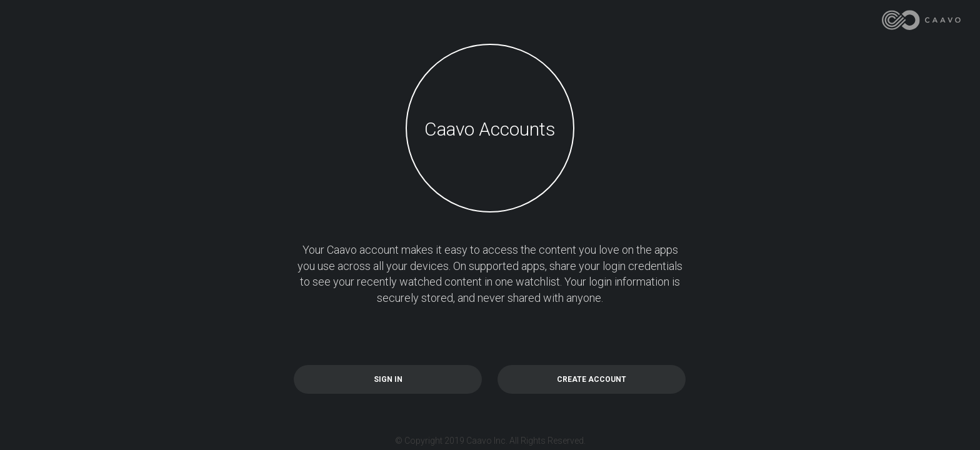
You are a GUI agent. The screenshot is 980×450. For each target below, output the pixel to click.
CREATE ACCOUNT (592, 379)
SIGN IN (388, 379)
